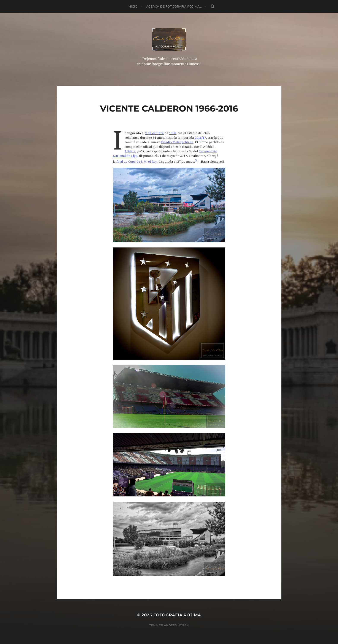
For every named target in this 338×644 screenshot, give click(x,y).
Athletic (130, 151)
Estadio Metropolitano (177, 142)
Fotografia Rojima (177, 615)
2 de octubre (154, 133)
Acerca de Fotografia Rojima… (174, 6)
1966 (173, 133)
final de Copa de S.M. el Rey (137, 162)
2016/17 (200, 138)
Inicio (133, 6)
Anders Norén (176, 625)
